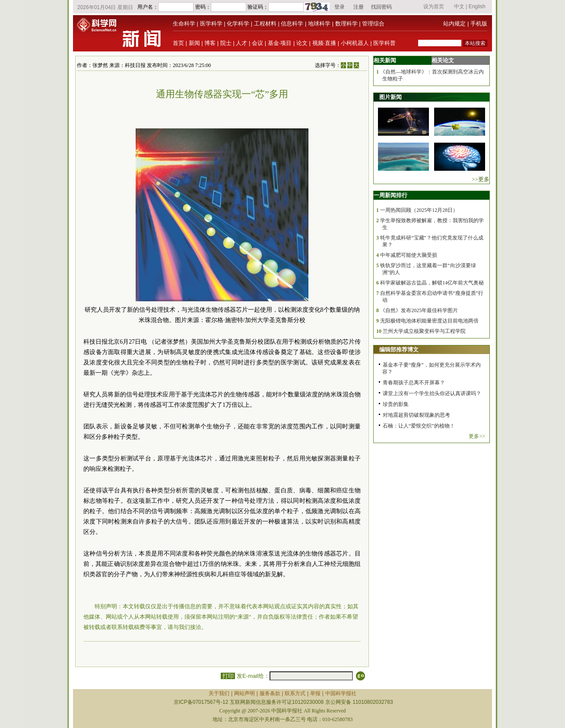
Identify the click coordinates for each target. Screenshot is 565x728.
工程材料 (265, 24)
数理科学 (346, 24)
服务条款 (270, 693)
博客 (210, 43)
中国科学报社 (341, 693)
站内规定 (454, 24)
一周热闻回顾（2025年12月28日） (419, 210)
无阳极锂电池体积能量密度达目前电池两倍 (429, 321)
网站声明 (244, 693)
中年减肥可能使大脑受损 (409, 255)
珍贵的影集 (396, 404)
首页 (178, 43)
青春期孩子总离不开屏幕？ (414, 383)
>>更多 (481, 179)
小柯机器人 (355, 43)
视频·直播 (324, 43)
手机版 (479, 24)
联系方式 (295, 693)
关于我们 (219, 693)
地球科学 (319, 24)
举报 (315, 693)
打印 (228, 676)
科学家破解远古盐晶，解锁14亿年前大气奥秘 (432, 283)
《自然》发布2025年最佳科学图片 (419, 310)
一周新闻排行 (390, 195)
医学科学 (211, 24)
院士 (226, 43)
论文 (302, 43)
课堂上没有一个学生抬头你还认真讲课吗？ (432, 393)
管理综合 (373, 24)
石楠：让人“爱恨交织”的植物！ (419, 426)
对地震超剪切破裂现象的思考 (416, 415)
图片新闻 (390, 97)
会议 (257, 43)
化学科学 (238, 24)
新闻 (194, 43)
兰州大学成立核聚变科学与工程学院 (424, 331)
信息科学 (292, 24)
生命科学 (184, 24)
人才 (241, 43)
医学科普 (384, 43)
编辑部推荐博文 (399, 350)
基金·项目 (280, 43)
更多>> (477, 436)
